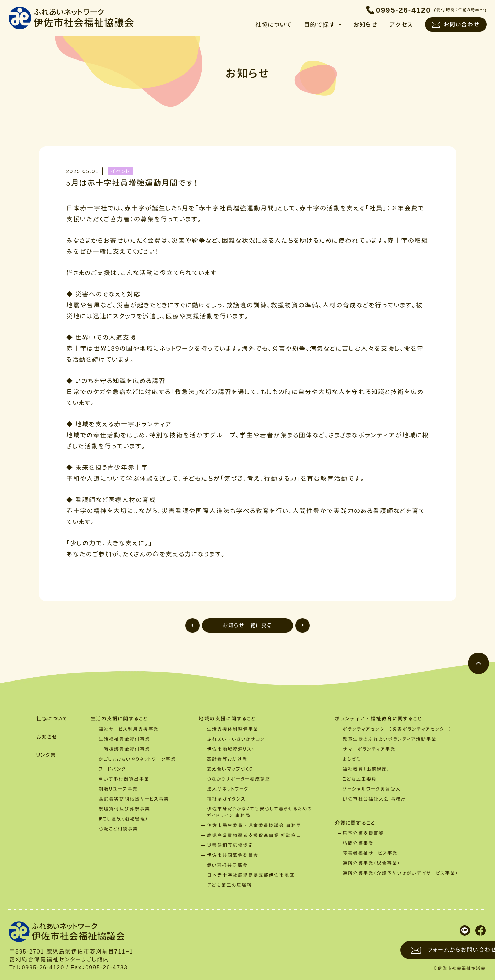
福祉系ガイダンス (227, 799)
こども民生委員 (361, 779)
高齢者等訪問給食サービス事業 (135, 799)
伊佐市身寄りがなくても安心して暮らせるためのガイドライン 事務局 (260, 812)
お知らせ (365, 25)
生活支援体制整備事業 (233, 729)
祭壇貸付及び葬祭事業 (125, 809)
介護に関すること (357, 823)
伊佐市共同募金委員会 (233, 856)
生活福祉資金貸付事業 (125, 739)
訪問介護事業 (359, 844)
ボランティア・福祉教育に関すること (382, 719)
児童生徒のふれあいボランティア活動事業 (391, 739)
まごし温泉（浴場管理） (125, 819)
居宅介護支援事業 (364, 834)
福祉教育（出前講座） (367, 769)
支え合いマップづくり (231, 769)
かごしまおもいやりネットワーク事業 (138, 759)
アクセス (401, 25)
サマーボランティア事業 (370, 749)
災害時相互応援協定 (231, 846)
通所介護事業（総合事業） (373, 864)
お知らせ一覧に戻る (248, 625)
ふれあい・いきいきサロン (236, 739)
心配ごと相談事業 (119, 829)
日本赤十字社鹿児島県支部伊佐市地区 (251, 875)
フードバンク (113, 769)
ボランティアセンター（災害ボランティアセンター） (398, 729)
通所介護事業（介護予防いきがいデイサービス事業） (402, 874)
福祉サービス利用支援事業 (130, 729)
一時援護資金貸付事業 (125, 749)
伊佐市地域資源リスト (232, 749)
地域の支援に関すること (230, 719)
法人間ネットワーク (228, 789)
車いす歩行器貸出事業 (125, 779)
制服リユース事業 (119, 789)
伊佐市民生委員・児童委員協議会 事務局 (255, 826)
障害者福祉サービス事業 (371, 854)
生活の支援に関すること (122, 719)
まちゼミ (353, 759)
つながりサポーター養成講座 (239, 779)
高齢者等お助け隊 (228, 759)
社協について (273, 25)
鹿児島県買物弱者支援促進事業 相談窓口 (255, 836)
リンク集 (46, 756)
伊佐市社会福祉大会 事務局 (376, 799)
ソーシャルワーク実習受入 (373, 789)
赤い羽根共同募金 (228, 865)
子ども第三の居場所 (230, 885)
